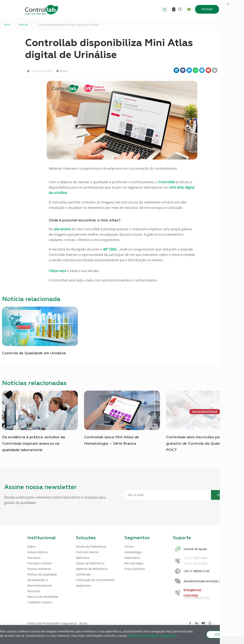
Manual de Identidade (43, 597)
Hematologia (133, 552)
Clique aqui (57, 271)
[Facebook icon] (190, 623)
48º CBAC (110, 249)
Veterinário (132, 558)
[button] (176, 70)
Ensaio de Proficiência (91, 547)
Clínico (129, 547)
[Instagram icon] (210, 623)
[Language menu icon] (189, 9)
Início (7, 24)
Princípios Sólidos (40, 563)
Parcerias (34, 591)
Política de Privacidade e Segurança (52, 623)
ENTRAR (207, 9)
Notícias (23, 24)
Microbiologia (134, 563)
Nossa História (37, 552)
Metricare (83, 558)
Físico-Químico (135, 569)
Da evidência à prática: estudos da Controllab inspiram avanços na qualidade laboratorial (34, 444)
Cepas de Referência (90, 563)
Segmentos (84, 586)
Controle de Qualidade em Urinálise (34, 353)
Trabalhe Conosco (40, 602)
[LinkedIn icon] (197, 623)
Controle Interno (87, 552)
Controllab (167, 182)
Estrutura (34, 558)
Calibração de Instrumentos (95, 580)
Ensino (64, 71)
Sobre (31, 547)
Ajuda (83, 623)
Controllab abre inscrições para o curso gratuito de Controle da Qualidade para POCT (202, 444)
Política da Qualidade (42, 574)
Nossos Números (39, 569)
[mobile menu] (165, 9)
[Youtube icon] (203, 623)
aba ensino (62, 229)
